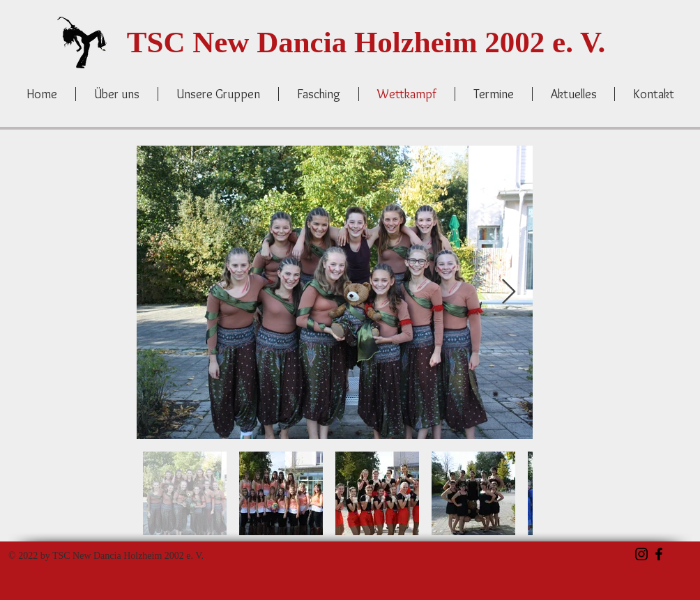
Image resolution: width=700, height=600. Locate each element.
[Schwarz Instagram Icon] (641, 554)
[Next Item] (509, 292)
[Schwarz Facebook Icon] (659, 554)
